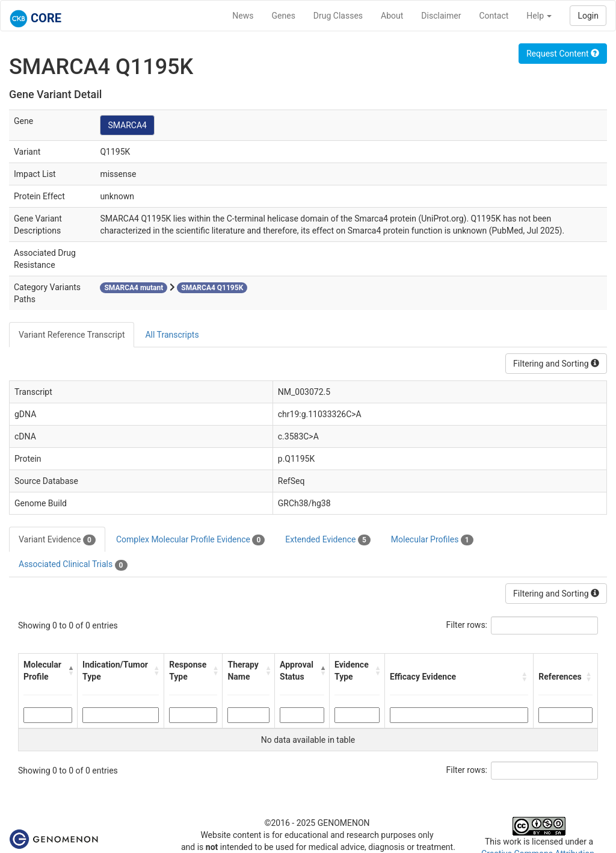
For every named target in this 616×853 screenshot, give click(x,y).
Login (588, 16)
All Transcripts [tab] (172, 335)
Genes (284, 16)
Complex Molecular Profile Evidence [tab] (190, 540)
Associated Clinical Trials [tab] (73, 565)
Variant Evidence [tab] (57, 540)
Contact (494, 16)
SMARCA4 (127, 125)
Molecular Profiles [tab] (432, 540)
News (243, 16)
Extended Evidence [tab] (328, 540)
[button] (70, 671)
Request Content (563, 54)
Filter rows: (467, 625)
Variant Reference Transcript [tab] (72, 335)
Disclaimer (441, 16)
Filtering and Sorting (556, 364)
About (392, 16)
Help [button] (539, 16)
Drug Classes (338, 16)
